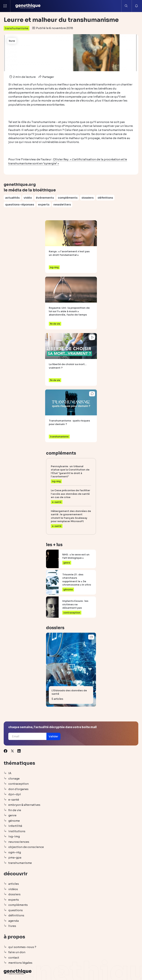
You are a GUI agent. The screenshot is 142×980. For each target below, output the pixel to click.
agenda (13, 921)
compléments (68, 198)
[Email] (27, 736)
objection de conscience (26, 847)
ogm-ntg (15, 852)
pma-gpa (15, 857)
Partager (46, 77)
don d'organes (18, 789)
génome (14, 821)
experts (44, 204)
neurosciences (19, 842)
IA (10, 773)
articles (14, 884)
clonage (14, 779)
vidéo (28, 198)
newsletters (62, 204)
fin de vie (15, 810)
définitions (105, 198)
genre (12, 815)
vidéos (13, 889)
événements (45, 198)
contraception (18, 784)
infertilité (15, 826)
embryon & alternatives (24, 805)
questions (16, 910)
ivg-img (14, 836)
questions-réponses (20, 204)
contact (14, 958)
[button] (53, 737)
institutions (17, 831)
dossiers (88, 198)
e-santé (14, 800)
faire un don (17, 952)
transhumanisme (17, 28)
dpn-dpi (15, 794)
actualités (12, 198)
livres (12, 926)
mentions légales (20, 963)
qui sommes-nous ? (22, 947)
